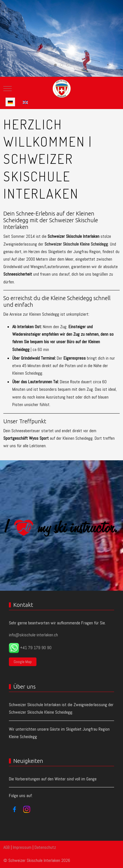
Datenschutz (45, 847)
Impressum (22, 847)
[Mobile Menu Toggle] (8, 89)
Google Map (23, 662)
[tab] (55, 65)
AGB (7, 847)
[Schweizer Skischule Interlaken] (62, 89)
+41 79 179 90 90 (36, 648)
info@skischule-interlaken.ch (33, 635)
